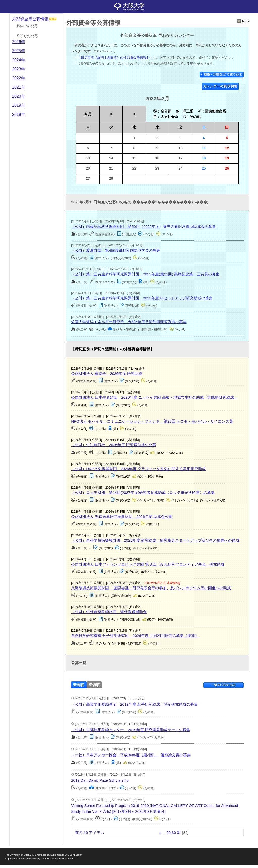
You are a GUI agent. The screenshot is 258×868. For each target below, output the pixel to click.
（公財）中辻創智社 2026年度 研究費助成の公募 (114, 445)
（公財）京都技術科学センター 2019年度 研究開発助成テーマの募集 (131, 730)
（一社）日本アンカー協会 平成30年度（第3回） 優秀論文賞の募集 (131, 755)
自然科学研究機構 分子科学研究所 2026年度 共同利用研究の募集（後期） (135, 636)
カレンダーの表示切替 (220, 86)
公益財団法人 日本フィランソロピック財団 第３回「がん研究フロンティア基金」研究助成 (148, 564)
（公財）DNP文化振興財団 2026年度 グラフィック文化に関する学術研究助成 (138, 469)
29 (168, 833)
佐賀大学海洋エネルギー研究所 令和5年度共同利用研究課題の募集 (129, 322)
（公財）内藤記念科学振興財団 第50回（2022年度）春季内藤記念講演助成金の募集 (143, 226)
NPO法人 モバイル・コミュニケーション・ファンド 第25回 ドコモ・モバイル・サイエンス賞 (152, 421)
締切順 (94, 685)
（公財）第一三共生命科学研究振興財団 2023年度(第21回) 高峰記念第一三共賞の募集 (145, 274)
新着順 (78, 685)
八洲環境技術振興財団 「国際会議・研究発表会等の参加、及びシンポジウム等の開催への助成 (151, 588)
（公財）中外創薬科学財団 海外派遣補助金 (109, 612)
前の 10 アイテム (90, 833)
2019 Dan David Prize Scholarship (100, 780)
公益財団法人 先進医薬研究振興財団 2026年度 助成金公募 (122, 516)
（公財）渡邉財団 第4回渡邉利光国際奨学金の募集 (116, 250)
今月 (88, 114)
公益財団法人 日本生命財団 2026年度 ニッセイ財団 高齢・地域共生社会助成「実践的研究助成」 (154, 397)
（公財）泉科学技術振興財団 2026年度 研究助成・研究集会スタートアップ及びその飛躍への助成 (155, 540)
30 (174, 833)
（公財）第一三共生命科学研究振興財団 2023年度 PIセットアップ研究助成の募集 (142, 298)
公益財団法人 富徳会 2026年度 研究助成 (107, 373)
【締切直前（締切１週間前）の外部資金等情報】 (114, 57)
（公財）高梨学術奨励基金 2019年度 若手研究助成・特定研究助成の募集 (134, 704)
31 (179, 833)
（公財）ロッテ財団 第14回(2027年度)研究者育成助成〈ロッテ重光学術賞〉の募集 (143, 493)
